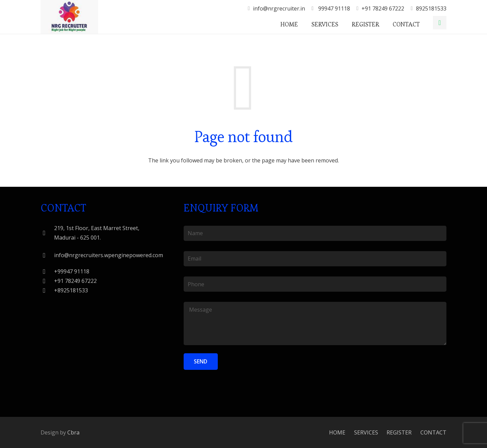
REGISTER (399, 432)
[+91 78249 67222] (47, 281)
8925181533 (431, 8)
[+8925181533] (47, 290)
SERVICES (366, 432)
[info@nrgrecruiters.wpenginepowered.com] (47, 255)
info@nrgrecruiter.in (279, 8)
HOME (337, 432)
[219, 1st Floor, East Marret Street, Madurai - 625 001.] (47, 233)
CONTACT (433, 432)
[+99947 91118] (47, 272)
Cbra (73, 432)
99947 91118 (333, 8)
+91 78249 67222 (383, 8)
